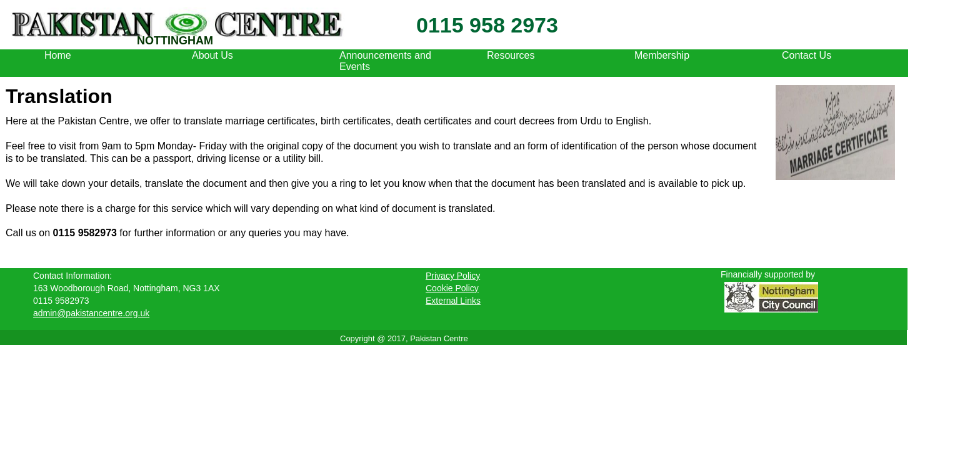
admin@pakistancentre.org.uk (91, 313)
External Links (453, 301)
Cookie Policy (452, 288)
